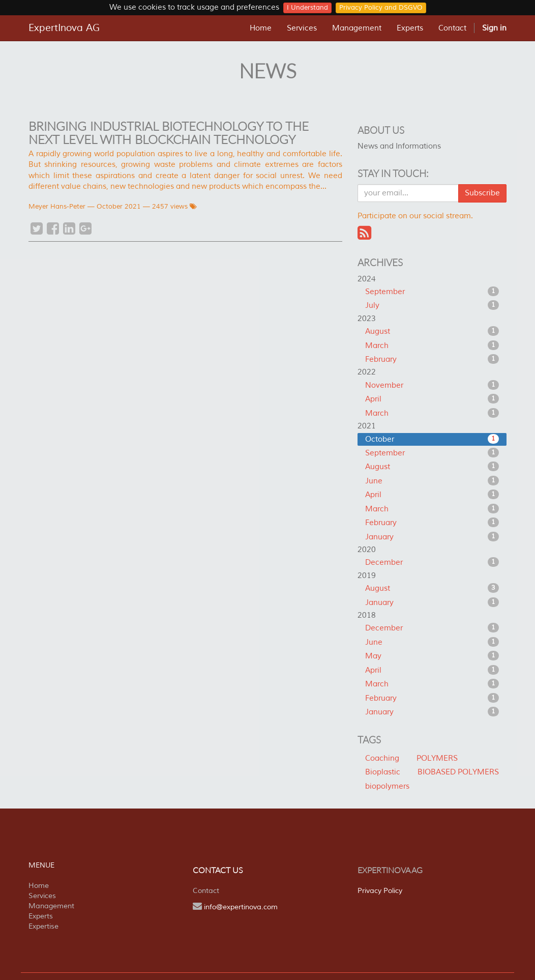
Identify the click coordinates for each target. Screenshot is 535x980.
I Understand (307, 8)
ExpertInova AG (64, 28)
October (432, 439)
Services (42, 896)
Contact (206, 891)
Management (51, 906)
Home (39, 886)
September (432, 292)
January (432, 537)
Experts (41, 916)
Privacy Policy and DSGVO (381, 8)
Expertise (43, 926)
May (432, 656)
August (432, 331)
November (432, 385)
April (432, 399)
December (432, 562)
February (432, 359)
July (432, 305)
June (432, 481)
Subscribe (482, 193)
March (432, 345)
